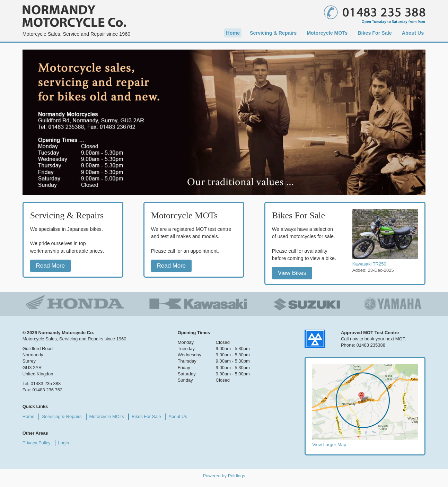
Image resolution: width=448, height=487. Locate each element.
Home (233, 33)
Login (64, 443)
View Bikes (292, 273)
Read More (51, 266)
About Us (413, 33)
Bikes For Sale (375, 33)
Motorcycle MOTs (327, 33)
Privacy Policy (37, 443)
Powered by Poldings (224, 476)
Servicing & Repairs (273, 33)
